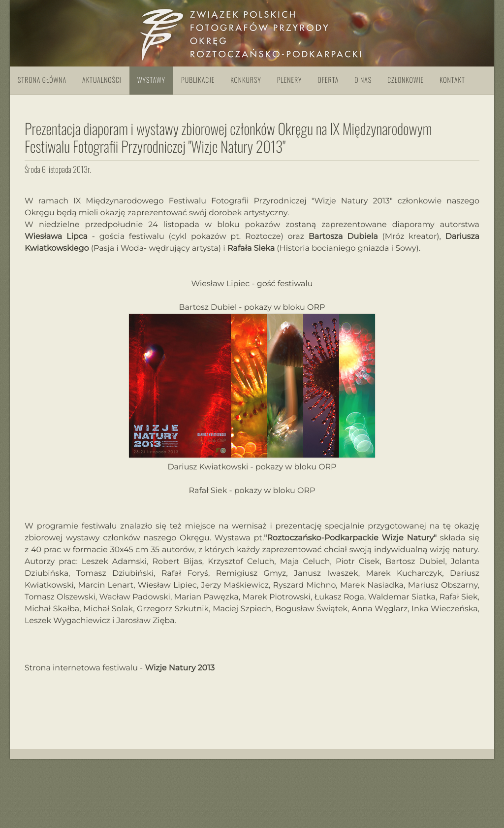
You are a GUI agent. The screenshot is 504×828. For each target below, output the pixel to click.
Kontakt (452, 80)
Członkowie (406, 80)
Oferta (328, 80)
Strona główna (42, 80)
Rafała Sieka (251, 248)
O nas (363, 80)
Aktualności (102, 80)
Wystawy (151, 80)
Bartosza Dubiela (343, 237)
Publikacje (198, 80)
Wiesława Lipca (56, 237)
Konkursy (246, 80)
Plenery (290, 80)
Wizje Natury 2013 (180, 668)
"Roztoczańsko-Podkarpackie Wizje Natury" (350, 538)
